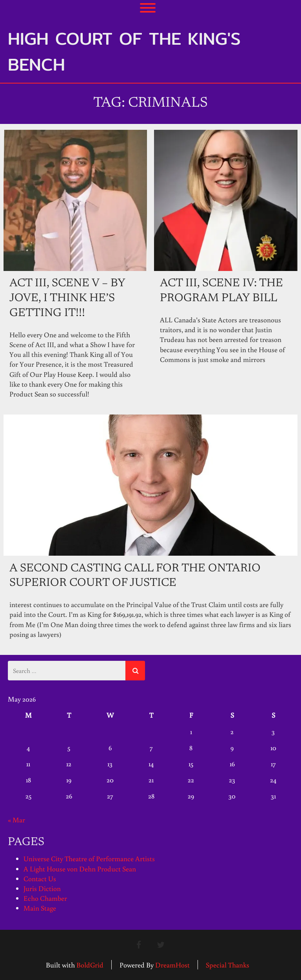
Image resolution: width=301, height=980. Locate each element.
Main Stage (40, 908)
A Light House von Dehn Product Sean (80, 868)
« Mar (16, 819)
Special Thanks (228, 964)
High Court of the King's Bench (124, 51)
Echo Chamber (45, 898)
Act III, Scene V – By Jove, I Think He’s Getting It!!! (67, 298)
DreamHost (172, 964)
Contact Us (40, 878)
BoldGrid (90, 964)
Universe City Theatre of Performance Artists (89, 858)
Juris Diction (42, 888)
